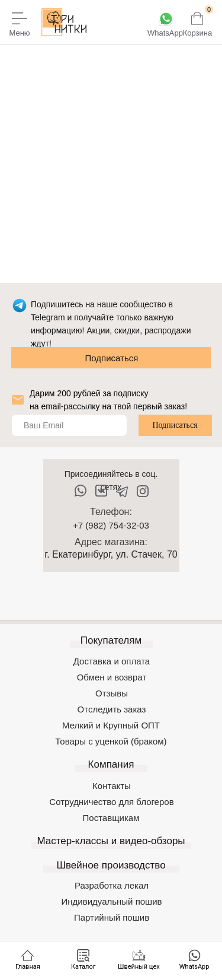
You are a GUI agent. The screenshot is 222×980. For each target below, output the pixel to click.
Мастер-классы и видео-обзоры (111, 841)
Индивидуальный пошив (112, 901)
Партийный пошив (112, 917)
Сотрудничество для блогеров (111, 802)
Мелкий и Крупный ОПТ (111, 725)
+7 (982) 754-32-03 (111, 525)
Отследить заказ (112, 709)
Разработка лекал (112, 885)
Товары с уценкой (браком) (111, 741)
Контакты (112, 786)
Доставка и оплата (112, 661)
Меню (19, 33)
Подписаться (112, 358)
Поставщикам (111, 818)
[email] (69, 425)
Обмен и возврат (112, 677)
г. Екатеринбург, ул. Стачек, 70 (111, 554)
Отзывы (112, 693)
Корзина (198, 33)
